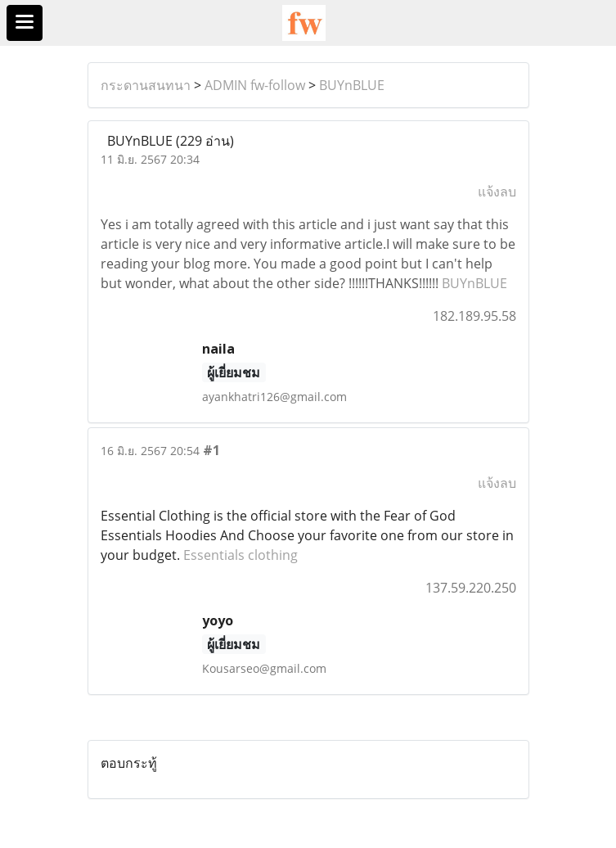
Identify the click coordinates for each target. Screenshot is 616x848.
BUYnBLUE (352, 85)
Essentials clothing (241, 555)
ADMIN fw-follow (255, 85)
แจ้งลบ (497, 192)
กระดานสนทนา (146, 85)
